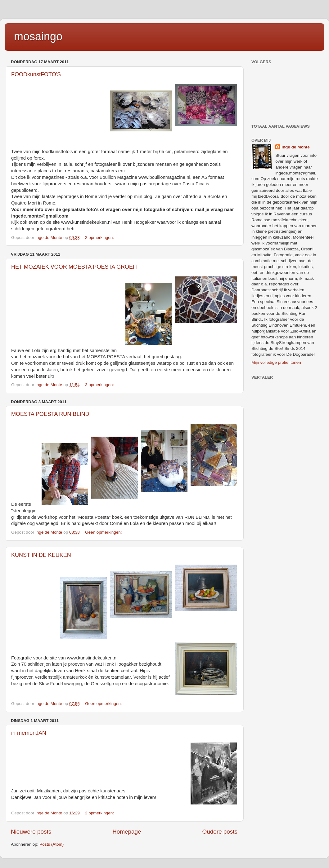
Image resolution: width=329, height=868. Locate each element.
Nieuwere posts (31, 832)
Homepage (127, 832)
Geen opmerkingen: (104, 532)
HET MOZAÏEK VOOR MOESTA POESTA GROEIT (74, 267)
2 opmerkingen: (100, 238)
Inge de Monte (296, 147)
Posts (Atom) (52, 844)
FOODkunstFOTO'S (36, 74)
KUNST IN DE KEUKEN (41, 555)
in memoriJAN (29, 733)
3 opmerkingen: (100, 385)
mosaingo (38, 36)
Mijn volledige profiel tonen (276, 362)
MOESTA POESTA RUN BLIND (50, 414)
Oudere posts (220, 832)
